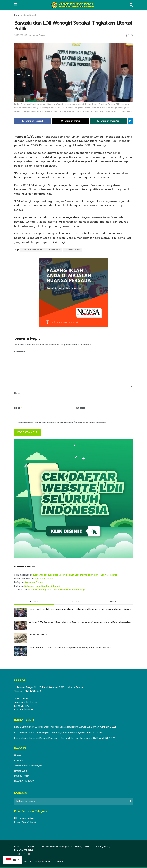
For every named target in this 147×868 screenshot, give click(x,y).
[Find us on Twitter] (19, 855)
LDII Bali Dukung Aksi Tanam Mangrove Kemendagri (57, 591)
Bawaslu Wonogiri (32, 250)
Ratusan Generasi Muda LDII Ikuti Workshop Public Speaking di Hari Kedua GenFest (70, 649)
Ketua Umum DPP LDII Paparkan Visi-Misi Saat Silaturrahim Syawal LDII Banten (57, 728)
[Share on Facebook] (33, 121)
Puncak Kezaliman (38, 636)
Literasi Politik (73, 250)
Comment (21, 352)
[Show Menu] (16, 5)
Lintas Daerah (30, 15)
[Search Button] (131, 5)
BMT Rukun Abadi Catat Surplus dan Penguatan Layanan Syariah (50, 734)
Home (17, 15)
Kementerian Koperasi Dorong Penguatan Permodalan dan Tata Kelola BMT (75, 576)
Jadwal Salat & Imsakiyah (28, 767)
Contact (19, 762)
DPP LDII (27, 863)
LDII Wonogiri (53, 250)
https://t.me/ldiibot (25, 823)
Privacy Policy (22, 777)
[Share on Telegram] (130, 121)
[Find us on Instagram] (24, 855)
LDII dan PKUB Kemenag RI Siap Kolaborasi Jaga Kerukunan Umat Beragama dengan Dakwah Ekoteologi (80, 623)
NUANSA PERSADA (24, 782)
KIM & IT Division (55, 863)
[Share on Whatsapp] (108, 121)
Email (18, 409)
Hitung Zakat (21, 772)
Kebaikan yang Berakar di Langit (42, 587)
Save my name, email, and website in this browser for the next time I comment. (62, 424)
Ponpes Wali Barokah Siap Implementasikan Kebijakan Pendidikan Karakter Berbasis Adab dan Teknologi (80, 611)
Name (19, 394)
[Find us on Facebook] (15, 855)
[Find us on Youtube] (29, 855)
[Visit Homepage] (73, 5)
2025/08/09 (21, 35)
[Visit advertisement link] (73, 500)
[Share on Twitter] (70, 121)
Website (81, 409)
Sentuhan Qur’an (44, 580)
